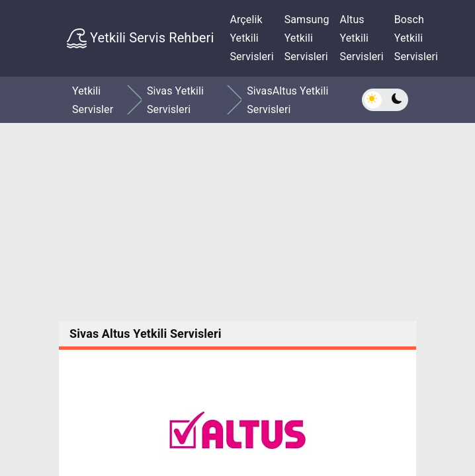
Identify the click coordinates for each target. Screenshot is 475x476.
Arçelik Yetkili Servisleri (251, 38)
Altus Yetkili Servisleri (362, 38)
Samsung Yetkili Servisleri (307, 38)
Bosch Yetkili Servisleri (416, 38)
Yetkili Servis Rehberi (140, 38)
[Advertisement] (237, 222)
